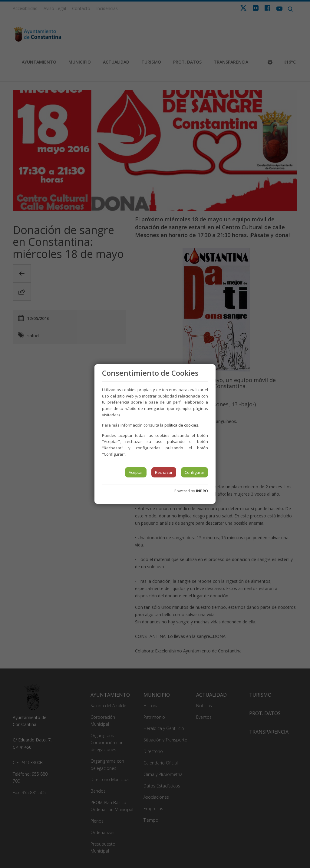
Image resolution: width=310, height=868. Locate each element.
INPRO (202, 491)
